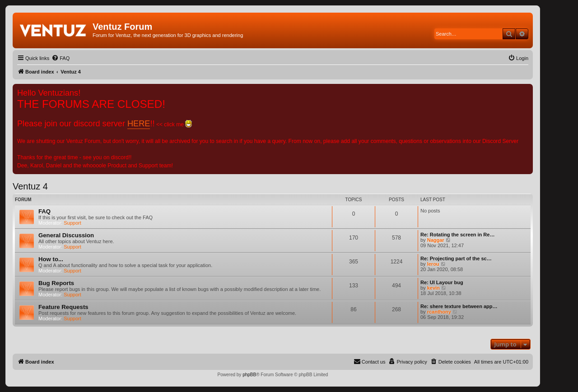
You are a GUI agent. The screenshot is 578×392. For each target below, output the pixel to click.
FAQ (44, 211)
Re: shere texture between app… (459, 306)
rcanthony (439, 312)
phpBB (249, 375)
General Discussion (66, 235)
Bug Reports (56, 283)
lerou (433, 264)
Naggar (436, 240)
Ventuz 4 (30, 186)
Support (72, 223)
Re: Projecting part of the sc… (456, 258)
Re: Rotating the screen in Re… (457, 235)
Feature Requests (63, 307)
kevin (433, 288)
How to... (51, 259)
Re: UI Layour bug (442, 282)
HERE (139, 124)
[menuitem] (61, 58)
